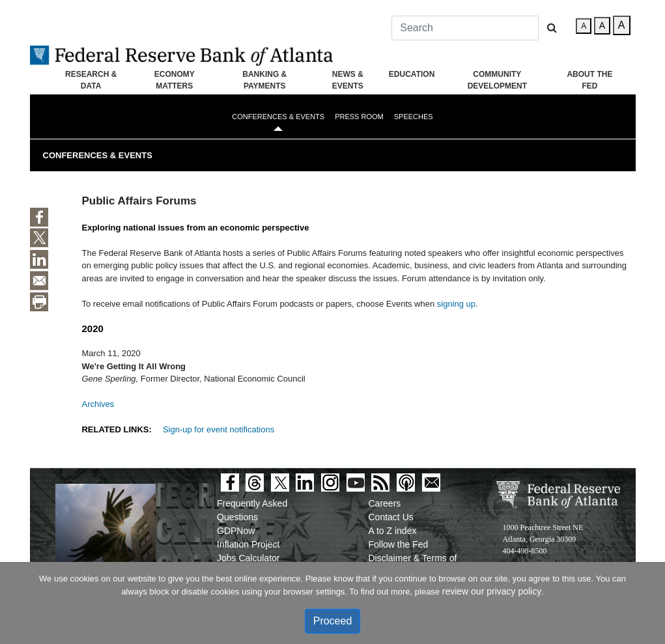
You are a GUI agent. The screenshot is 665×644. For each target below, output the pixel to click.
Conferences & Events (278, 117)
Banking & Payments (264, 80)
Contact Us (391, 517)
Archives (98, 404)
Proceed (333, 621)
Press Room (359, 117)
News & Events (348, 80)
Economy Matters (175, 80)
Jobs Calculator (248, 558)
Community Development (497, 80)
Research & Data (91, 80)
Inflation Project (248, 544)
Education (412, 74)
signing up (456, 304)
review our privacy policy (492, 591)
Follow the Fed (399, 544)
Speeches (414, 117)
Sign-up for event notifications (219, 429)
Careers (385, 503)
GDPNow (236, 531)
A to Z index (393, 531)
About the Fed (589, 80)
